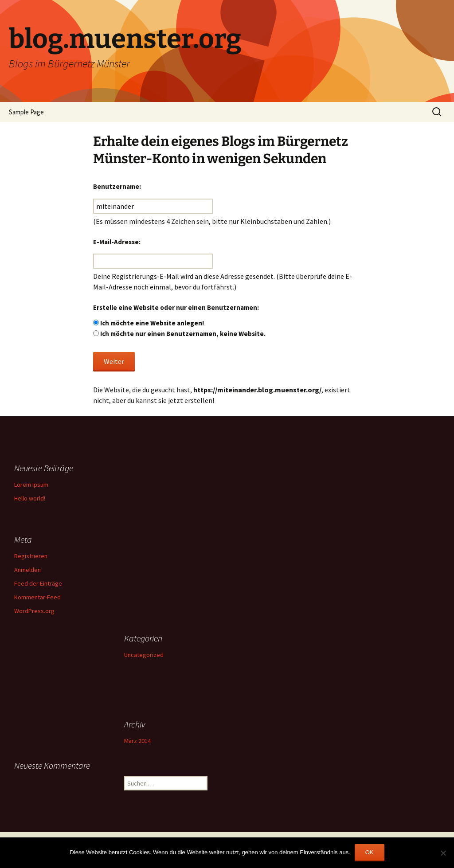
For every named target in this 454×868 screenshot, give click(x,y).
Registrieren (31, 556)
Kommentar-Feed (37, 597)
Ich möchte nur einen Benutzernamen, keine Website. (183, 334)
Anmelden (27, 570)
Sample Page (26, 112)
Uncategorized (144, 655)
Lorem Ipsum (31, 485)
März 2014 (137, 741)
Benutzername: (117, 186)
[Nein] (443, 853)
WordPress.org (34, 611)
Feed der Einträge (38, 583)
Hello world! (30, 498)
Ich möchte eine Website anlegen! (152, 323)
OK (370, 852)
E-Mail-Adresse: (117, 242)
